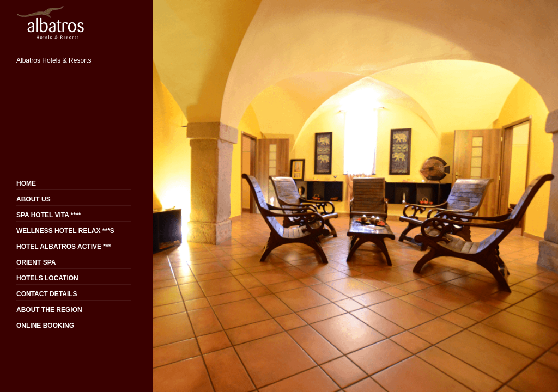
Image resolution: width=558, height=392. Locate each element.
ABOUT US (34, 199)
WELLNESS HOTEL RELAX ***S (65, 231)
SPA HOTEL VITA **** (48, 215)
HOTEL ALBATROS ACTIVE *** (63, 247)
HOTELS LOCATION (47, 278)
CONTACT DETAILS (47, 294)
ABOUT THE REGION (49, 310)
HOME (26, 183)
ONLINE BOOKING (45, 326)
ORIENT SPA (36, 262)
